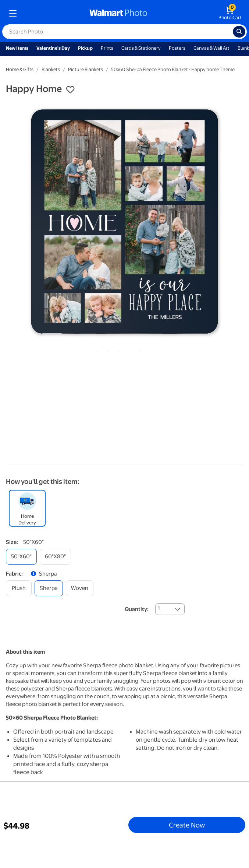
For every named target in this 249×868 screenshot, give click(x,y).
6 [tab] (140, 350)
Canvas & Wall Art (211, 48)
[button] (70, 90)
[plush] (19, 588)
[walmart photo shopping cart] (230, 13)
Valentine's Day (53, 48)
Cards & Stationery (141, 48)
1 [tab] (85, 350)
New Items (17, 48)
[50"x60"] (21, 557)
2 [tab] (96, 350)
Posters (177, 48)
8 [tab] (162, 350)
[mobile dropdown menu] (13, 13)
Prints (107, 48)
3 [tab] (107, 350)
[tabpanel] (125, 222)
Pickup (85, 48)
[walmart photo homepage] (118, 13)
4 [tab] (118, 350)
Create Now (187, 825)
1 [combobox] (159, 608)
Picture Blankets (86, 69)
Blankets (51, 69)
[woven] (80, 588)
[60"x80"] (55, 557)
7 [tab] (151, 350)
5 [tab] (129, 350)
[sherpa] (49, 588)
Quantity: (137, 609)
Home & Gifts (20, 69)
